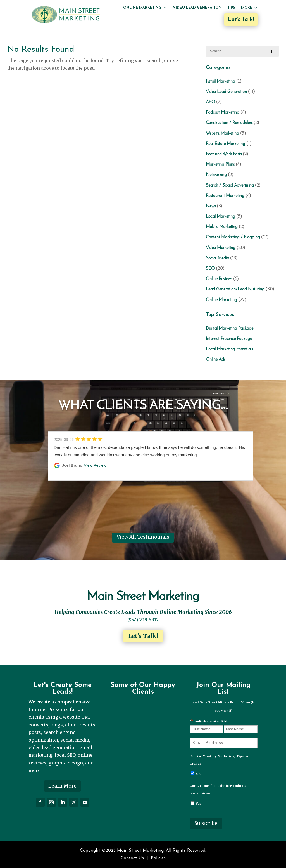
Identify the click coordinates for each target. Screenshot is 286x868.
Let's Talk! (143, 636)
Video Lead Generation (197, 8)
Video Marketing (221, 248)
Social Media (217, 258)
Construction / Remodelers (229, 123)
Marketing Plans (220, 165)
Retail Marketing (221, 81)
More (247, 8)
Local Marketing (221, 217)
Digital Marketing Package (230, 329)
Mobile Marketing (222, 227)
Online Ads (216, 360)
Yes (199, 774)
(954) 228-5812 (143, 620)
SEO (210, 269)
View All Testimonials (143, 537)
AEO (210, 102)
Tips (231, 8)
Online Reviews (219, 279)
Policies (158, 858)
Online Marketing (142, 8)
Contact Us (132, 858)
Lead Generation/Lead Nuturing (235, 289)
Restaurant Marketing (225, 196)
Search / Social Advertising (230, 186)
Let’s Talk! (241, 20)
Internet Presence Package (229, 339)
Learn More (62, 786)
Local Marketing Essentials (229, 349)
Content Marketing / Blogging (233, 237)
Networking (216, 175)
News (211, 206)
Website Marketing (222, 133)
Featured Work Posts (224, 154)
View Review (95, 465)
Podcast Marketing (223, 112)
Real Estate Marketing (226, 144)
